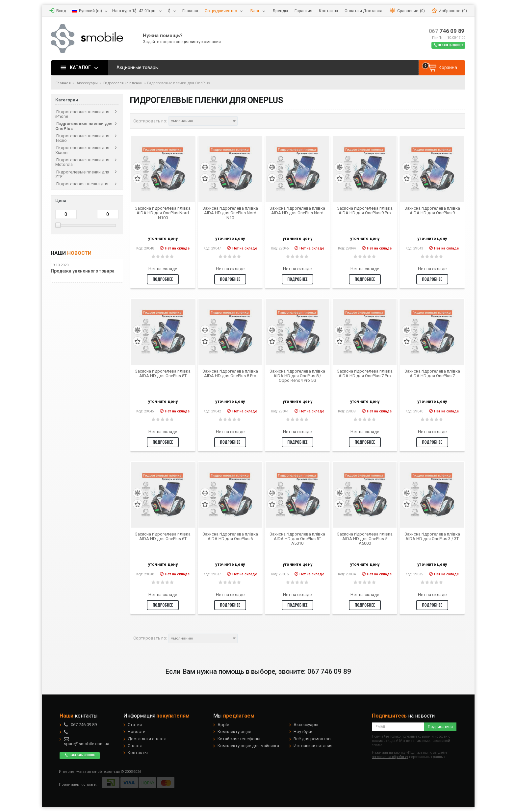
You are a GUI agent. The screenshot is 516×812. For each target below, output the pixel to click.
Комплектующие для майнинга (248, 746)
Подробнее (163, 279)
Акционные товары (138, 67)
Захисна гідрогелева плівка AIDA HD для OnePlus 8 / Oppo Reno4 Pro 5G (297, 376)
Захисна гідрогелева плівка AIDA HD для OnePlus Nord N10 (230, 213)
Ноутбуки (303, 732)
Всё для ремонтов (312, 739)
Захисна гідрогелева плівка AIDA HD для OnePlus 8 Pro (230, 374)
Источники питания (313, 746)
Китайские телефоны (239, 739)
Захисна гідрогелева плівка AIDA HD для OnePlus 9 (432, 211)
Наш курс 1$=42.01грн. (134, 11)
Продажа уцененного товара (83, 271)
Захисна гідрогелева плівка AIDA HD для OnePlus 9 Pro (365, 211)
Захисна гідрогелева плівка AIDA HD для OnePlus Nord (297, 211)
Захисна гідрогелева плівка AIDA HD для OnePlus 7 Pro (365, 374)
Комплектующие (234, 732)
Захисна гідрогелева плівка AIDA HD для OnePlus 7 (432, 374)
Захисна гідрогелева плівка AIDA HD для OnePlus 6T (163, 537)
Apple (223, 725)
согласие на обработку (390, 757)
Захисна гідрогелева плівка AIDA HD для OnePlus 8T (163, 374)
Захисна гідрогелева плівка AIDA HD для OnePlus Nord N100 (163, 213)
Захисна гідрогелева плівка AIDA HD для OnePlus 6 (230, 537)
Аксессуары (306, 725)
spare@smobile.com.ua (87, 742)
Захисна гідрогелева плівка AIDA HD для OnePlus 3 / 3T (432, 537)
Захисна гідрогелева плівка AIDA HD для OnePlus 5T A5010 (297, 539)
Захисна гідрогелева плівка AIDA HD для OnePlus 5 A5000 (365, 539)
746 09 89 (447, 31)
